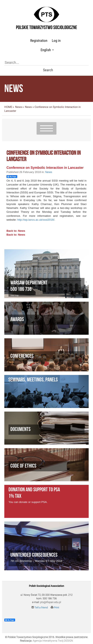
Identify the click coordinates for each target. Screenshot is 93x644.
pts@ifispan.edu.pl (51, 602)
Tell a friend (40, 607)
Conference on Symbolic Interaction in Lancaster (45, 168)
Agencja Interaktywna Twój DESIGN (53, 641)
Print (55, 607)
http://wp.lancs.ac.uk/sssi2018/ (36, 220)
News (19, 107)
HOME (8, 107)
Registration (39, 41)
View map (14, 295)
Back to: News (16, 231)
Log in (56, 41)
